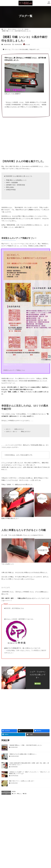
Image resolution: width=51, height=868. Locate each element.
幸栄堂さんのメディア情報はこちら (14, 370)
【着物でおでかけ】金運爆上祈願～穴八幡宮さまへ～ (23, 754)
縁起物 (14, 792)
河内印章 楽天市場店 (12, 608)
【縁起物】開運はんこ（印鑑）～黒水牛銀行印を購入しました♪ (26, 745)
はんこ (21, 794)
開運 (25, 794)
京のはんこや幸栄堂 (11, 619)
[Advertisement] (25, 138)
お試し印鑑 (19, 455)
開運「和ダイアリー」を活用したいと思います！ (22, 781)
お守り (15, 794)
